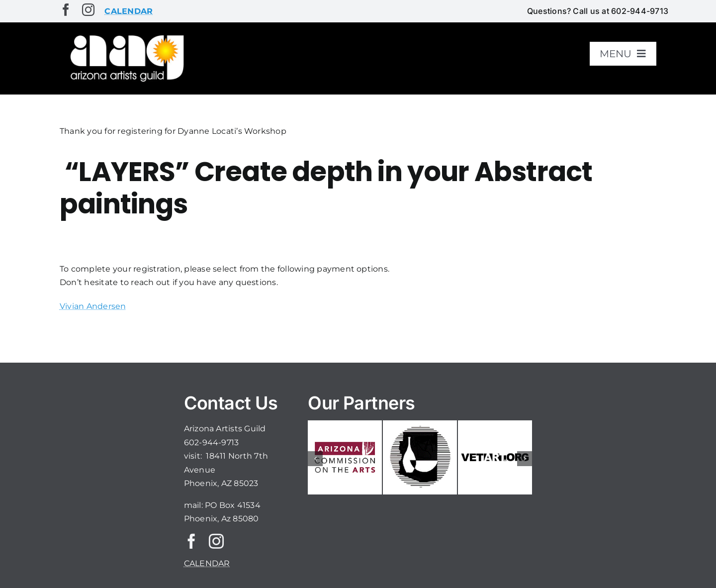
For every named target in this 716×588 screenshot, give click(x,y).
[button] (315, 459)
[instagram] (88, 10)
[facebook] (66, 10)
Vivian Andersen (93, 306)
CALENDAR (207, 563)
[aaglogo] (125, 36)
